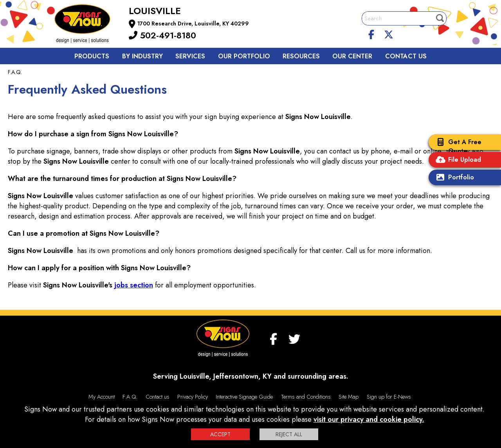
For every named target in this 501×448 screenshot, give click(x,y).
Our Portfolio (244, 56)
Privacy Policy (193, 397)
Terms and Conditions (306, 397)
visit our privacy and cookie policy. (369, 419)
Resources (301, 56)
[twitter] (389, 33)
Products (92, 56)
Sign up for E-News (389, 397)
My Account (102, 397)
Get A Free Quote (457, 146)
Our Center (352, 56)
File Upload (457, 160)
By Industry (142, 56)
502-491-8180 (162, 35)
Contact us (406, 56)
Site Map (349, 397)
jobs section (134, 285)
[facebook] (371, 33)
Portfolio (453, 178)
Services (190, 56)
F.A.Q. (130, 397)
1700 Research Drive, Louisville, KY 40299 (193, 23)
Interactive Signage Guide (244, 397)
